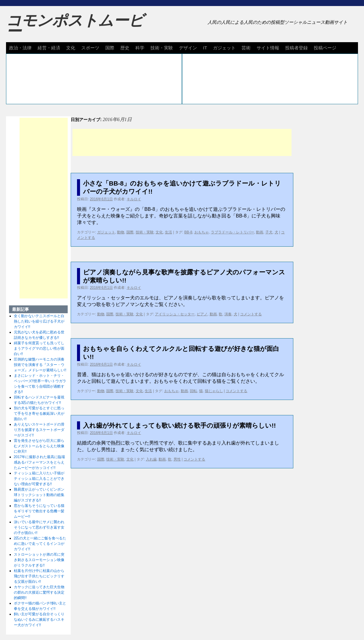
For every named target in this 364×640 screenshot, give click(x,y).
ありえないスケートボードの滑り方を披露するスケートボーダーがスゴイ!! (39, 430)
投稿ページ (325, 48)
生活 (168, 232)
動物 (121, 232)
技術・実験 (162, 48)
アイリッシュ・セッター (175, 314)
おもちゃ (202, 232)
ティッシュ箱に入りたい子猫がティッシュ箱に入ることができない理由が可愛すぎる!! (39, 479)
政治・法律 (20, 48)
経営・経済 (49, 48)
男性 (177, 459)
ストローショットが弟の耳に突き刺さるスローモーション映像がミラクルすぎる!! (39, 560)
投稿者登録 (296, 48)
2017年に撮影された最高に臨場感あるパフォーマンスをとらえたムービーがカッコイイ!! (40, 462)
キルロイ (134, 199)
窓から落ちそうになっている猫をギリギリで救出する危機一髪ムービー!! (39, 511)
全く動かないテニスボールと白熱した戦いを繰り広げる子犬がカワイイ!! (39, 321)
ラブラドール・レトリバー (233, 232)
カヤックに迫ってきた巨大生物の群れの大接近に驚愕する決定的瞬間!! (39, 592)
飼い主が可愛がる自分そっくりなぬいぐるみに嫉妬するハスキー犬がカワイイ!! (39, 620)
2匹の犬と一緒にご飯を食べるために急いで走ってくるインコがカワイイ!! (40, 544)
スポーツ (90, 48)
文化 (71, 48)
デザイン (188, 48)
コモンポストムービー (75, 26)
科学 (140, 48)
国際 (110, 48)
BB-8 (188, 232)
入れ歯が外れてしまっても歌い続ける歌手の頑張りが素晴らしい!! (179, 425)
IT (205, 48)
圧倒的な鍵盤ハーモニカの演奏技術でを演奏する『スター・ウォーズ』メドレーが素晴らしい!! (40, 365)
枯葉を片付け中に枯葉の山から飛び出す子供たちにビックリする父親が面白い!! (39, 576)
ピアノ (202, 314)
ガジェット (224, 48)
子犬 (269, 232)
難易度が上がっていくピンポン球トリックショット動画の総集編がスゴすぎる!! (39, 495)
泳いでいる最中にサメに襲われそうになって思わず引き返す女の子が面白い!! (39, 527)
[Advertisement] (182, 142)
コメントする (251, 314)
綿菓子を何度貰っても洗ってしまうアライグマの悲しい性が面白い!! (39, 348)
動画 (260, 232)
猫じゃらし (214, 391)
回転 (193, 391)
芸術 (246, 48)
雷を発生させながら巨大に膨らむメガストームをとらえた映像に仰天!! (39, 446)
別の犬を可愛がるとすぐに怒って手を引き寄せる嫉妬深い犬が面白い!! (39, 414)
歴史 (125, 48)
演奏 (228, 314)
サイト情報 (268, 48)
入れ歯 (151, 459)
